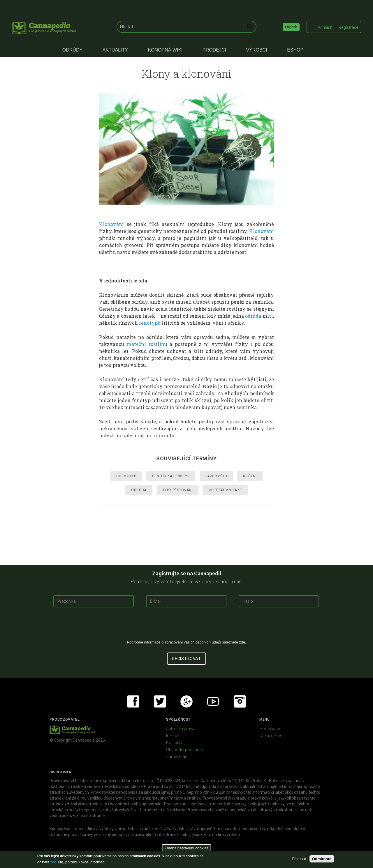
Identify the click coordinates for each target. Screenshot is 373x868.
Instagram (240, 701)
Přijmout (299, 859)
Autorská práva (180, 729)
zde (53, 862)
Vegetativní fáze (225, 490)
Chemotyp (126, 476)
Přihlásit (325, 27)
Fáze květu (216, 476)
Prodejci (214, 50)
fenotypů (150, 323)
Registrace (349, 27)
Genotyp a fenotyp (171, 476)
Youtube (213, 701)
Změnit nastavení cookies (186, 848)
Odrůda (139, 490)
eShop (295, 50)
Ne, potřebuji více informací (82, 862)
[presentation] (186, 626)
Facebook (133, 701)
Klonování (111, 224)
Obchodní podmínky (185, 749)
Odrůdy (72, 50)
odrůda (253, 316)
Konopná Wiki (165, 50)
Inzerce (173, 736)
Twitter (160, 701)
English (291, 27)
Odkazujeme (271, 736)
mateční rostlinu (147, 344)
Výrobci (257, 50)
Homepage (270, 729)
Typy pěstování (178, 490)
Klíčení (250, 476)
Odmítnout (322, 859)
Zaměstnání (177, 756)
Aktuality (115, 50)
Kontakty (174, 743)
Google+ (186, 701)
